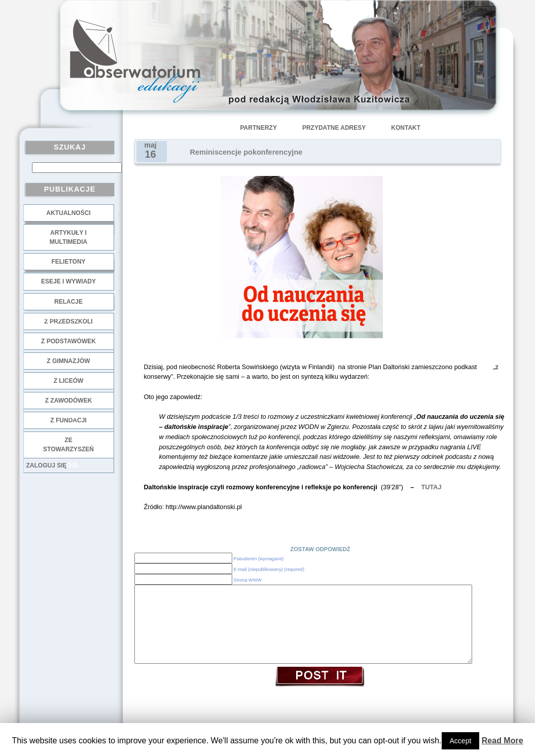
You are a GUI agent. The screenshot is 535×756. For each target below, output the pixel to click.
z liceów (69, 381)
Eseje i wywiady (68, 281)
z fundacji (68, 420)
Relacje (68, 302)
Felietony (68, 262)
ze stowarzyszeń (68, 445)
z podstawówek (68, 341)
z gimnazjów (68, 361)
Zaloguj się (47, 465)
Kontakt (406, 128)
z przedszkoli (68, 321)
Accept (461, 741)
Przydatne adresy (334, 128)
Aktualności (68, 213)
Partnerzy (259, 128)
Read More (503, 741)
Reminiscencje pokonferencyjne (246, 152)
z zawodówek (69, 401)
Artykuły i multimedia (68, 237)
